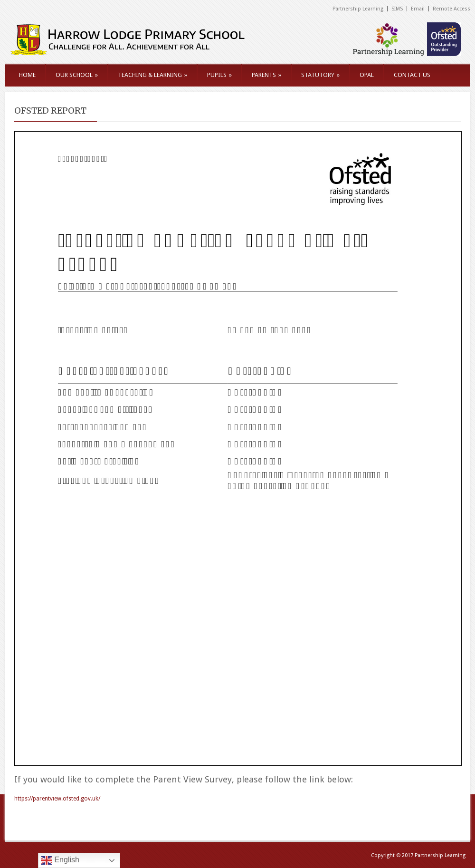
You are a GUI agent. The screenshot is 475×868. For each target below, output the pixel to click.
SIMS (397, 9)
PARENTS (266, 75)
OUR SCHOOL (77, 75)
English (60, 860)
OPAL (367, 75)
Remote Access (451, 9)
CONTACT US (412, 75)
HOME (27, 75)
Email (418, 9)
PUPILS (219, 75)
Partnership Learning (358, 9)
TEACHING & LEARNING (152, 75)
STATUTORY (320, 75)
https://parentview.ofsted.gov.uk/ (57, 799)
